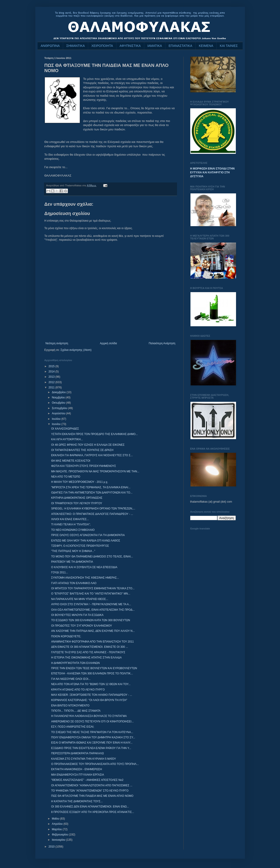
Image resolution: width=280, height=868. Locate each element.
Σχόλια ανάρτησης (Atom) (76, 350)
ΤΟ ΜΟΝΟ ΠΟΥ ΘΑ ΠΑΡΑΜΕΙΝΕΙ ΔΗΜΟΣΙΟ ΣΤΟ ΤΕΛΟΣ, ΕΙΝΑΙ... (92, 557)
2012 (52, 382)
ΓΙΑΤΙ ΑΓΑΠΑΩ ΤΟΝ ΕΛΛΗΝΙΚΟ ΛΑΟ (74, 583)
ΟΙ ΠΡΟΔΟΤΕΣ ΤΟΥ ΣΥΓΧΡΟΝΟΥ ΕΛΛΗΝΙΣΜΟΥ (81, 626)
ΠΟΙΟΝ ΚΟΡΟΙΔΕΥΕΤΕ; (66, 636)
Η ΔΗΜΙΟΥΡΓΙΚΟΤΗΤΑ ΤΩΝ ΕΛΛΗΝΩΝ (75, 663)
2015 (52, 366)
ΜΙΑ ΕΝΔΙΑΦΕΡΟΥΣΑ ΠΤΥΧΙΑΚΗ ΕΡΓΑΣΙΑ (77, 775)
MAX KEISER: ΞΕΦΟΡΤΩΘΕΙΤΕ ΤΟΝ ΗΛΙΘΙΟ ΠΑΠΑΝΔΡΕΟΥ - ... (91, 695)
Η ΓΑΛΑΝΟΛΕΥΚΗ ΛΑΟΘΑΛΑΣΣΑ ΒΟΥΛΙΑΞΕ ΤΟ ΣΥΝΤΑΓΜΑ (89, 716)
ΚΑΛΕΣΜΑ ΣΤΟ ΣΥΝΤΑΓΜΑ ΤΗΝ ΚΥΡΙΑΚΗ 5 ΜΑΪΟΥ (83, 759)
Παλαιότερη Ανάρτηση (162, 343)
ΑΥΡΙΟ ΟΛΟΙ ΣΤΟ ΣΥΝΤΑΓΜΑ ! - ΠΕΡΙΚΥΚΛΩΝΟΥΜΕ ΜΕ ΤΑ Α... (91, 604)
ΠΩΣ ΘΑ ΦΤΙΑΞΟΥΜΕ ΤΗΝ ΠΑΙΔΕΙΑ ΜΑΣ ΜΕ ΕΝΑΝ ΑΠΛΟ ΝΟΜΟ (92, 796)
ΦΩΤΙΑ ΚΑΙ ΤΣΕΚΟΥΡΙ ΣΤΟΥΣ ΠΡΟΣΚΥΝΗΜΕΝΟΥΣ (83, 466)
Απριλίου (58, 824)
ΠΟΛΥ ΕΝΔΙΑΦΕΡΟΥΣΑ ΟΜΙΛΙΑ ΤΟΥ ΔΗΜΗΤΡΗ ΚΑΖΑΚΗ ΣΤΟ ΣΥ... (93, 737)
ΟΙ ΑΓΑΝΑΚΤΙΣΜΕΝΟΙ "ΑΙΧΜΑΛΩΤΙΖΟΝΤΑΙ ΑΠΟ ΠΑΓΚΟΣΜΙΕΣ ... (92, 785)
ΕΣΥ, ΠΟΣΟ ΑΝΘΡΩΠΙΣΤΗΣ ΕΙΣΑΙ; (73, 727)
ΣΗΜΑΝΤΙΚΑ (76, 46)
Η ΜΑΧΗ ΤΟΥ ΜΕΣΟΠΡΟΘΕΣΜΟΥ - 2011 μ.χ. (80, 482)
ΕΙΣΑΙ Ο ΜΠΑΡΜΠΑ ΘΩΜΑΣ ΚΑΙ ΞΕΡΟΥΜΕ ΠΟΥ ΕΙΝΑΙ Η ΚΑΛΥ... (92, 743)
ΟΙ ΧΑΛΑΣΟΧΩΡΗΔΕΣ (65, 429)
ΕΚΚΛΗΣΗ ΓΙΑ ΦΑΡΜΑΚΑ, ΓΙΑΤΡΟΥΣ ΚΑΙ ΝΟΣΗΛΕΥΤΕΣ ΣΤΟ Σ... (92, 455)
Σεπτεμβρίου (60, 408)
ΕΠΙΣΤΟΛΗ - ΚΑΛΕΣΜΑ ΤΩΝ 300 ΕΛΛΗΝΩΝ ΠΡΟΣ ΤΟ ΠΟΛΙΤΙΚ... (92, 673)
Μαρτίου (57, 829)
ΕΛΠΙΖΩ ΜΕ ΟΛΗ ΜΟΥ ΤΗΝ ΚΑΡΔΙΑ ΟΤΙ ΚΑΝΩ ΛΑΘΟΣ (86, 541)
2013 (52, 377)
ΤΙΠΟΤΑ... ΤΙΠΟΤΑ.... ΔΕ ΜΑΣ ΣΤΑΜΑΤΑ (76, 711)
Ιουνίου (57, 424)
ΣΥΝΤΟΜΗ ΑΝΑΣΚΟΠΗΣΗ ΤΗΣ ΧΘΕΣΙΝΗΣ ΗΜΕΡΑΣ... (85, 578)
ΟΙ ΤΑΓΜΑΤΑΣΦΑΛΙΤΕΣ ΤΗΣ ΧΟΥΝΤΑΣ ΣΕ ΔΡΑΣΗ (82, 450)
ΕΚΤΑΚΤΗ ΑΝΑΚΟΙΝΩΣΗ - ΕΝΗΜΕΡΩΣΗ (76, 769)
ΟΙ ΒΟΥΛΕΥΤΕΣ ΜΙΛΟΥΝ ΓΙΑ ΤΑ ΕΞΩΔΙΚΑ (77, 615)
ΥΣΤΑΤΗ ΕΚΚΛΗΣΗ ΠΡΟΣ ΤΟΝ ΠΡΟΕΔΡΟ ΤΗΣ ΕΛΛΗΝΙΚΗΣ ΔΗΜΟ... (94, 434)
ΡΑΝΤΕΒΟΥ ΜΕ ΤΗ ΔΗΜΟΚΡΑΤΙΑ (72, 562)
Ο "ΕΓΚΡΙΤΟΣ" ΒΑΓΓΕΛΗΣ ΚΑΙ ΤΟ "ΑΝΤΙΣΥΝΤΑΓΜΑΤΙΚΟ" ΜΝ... (91, 594)
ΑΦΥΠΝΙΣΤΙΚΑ (130, 46)
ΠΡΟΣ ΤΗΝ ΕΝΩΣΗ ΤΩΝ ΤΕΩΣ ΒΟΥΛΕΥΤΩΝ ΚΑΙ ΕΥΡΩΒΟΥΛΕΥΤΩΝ (94, 668)
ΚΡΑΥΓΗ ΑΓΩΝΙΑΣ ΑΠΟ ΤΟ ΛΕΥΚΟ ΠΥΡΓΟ (78, 690)
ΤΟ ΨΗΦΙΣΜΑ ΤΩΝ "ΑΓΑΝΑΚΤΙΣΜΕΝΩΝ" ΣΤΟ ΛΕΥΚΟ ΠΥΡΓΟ (90, 791)
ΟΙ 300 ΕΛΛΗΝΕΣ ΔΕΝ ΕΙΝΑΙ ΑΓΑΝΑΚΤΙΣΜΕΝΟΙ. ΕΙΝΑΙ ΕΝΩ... (90, 807)
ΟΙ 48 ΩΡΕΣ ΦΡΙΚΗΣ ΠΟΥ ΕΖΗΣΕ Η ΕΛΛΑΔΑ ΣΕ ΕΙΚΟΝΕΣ (88, 445)
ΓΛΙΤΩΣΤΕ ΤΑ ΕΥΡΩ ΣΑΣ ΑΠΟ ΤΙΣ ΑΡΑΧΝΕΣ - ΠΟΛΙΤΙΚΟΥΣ (88, 652)
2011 (52, 387)
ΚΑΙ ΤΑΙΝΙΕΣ (229, 46)
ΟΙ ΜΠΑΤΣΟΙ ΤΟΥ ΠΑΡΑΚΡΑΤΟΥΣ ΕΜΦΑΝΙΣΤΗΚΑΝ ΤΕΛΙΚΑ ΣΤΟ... (93, 588)
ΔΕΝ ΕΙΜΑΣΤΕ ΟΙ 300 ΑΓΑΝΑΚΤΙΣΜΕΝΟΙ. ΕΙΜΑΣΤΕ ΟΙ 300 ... (89, 647)
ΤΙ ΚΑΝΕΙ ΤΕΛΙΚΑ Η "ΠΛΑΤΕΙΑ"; (71, 524)
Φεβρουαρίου (60, 835)
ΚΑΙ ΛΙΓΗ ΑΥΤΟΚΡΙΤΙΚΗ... (67, 439)
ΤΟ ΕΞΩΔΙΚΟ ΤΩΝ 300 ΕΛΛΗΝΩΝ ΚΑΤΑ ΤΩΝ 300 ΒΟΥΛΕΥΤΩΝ (90, 620)
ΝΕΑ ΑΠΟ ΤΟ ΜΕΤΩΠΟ (66, 477)
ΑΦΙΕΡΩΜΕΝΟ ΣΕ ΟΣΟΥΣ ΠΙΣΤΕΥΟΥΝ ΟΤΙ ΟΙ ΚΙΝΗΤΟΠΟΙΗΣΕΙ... (92, 721)
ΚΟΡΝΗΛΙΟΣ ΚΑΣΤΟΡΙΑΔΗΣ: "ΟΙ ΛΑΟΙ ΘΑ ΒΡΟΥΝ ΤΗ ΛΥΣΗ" (89, 700)
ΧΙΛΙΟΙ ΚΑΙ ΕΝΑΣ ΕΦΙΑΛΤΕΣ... (70, 519)
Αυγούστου (59, 413)
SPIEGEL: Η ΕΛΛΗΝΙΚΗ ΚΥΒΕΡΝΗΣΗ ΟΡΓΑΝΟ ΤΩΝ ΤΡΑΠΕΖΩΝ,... (93, 509)
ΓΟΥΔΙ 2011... (59, 572)
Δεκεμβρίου (59, 392)
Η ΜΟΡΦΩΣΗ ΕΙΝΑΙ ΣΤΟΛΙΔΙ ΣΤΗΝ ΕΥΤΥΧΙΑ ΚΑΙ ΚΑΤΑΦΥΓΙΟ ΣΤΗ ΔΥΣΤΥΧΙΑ (212, 172)
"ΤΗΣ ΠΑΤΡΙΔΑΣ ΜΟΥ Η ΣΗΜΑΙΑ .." (73, 551)
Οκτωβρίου (59, 403)
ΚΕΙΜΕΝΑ (206, 46)
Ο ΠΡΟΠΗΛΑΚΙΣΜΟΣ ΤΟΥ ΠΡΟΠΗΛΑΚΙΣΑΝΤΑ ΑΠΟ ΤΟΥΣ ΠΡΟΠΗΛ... (95, 764)
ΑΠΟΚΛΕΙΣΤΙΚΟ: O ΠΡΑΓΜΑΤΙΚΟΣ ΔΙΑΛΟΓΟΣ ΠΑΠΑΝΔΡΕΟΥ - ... (92, 514)
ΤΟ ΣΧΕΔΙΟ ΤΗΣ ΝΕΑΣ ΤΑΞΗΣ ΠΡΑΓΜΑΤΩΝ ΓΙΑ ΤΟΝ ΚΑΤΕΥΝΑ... (92, 732)
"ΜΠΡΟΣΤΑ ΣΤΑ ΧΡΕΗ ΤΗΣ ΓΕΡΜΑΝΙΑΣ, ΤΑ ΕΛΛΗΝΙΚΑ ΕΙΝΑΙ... (91, 487)
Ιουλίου (57, 419)
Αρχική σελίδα (108, 343)
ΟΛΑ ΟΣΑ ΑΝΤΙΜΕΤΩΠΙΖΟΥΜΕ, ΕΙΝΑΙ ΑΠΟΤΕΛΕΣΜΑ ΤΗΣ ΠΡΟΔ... (93, 610)
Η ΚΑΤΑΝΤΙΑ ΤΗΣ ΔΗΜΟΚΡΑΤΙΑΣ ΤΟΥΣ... (77, 801)
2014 (52, 372)
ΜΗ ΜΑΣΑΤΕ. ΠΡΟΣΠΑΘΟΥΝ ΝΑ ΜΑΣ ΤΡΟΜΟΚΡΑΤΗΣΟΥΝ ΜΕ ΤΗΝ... (95, 471)
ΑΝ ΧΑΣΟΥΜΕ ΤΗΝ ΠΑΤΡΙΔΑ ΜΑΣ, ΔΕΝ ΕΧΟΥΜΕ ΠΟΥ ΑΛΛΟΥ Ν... (93, 631)
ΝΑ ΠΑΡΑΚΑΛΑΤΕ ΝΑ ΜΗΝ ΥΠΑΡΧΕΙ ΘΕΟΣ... (80, 599)
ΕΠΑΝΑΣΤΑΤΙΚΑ (180, 46)
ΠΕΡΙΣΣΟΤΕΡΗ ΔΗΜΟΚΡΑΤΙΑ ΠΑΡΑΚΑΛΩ (77, 753)
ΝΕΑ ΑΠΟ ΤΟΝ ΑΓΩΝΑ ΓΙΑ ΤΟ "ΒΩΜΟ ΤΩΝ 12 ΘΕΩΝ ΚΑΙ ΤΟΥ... (91, 684)
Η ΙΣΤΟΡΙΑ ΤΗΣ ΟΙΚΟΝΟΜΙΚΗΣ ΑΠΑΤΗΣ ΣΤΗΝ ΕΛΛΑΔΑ (86, 658)
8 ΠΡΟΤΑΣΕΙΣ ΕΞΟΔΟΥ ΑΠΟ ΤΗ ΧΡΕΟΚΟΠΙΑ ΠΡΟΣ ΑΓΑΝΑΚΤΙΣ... (92, 812)
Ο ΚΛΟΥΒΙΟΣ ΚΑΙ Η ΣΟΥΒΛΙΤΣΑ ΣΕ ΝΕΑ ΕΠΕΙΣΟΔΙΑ (84, 567)
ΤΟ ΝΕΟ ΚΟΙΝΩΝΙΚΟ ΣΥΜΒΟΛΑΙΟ (73, 530)
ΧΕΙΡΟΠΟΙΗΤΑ (102, 46)
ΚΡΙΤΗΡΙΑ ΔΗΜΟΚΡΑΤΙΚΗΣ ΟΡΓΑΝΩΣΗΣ (77, 498)
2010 (52, 847)
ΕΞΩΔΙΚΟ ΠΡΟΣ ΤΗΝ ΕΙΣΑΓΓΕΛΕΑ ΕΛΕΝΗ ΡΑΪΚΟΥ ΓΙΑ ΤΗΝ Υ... (91, 748)
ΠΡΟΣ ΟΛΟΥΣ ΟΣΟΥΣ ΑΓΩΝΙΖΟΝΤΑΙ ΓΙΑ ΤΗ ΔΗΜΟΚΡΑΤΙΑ (88, 535)
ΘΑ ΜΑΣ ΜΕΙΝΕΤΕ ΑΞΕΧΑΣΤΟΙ (71, 461)
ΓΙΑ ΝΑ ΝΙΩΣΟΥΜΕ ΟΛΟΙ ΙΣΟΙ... (71, 679)
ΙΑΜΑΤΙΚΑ (155, 46)
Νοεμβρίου (59, 397)
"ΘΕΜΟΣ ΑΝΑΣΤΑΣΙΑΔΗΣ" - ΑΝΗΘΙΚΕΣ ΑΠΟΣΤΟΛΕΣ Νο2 (87, 780)
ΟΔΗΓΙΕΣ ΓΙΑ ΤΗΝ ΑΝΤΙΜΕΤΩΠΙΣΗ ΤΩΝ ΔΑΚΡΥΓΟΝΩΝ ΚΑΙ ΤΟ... (92, 493)
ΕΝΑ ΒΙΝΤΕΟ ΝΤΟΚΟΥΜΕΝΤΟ (70, 706)
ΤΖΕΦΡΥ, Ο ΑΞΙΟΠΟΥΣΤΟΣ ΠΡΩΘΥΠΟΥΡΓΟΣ (80, 546)
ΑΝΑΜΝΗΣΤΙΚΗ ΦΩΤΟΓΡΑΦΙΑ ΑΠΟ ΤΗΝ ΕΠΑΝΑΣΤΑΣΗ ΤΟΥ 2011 (92, 642)
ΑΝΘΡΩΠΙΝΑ (50, 46)
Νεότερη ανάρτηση (57, 343)
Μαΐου (56, 819)
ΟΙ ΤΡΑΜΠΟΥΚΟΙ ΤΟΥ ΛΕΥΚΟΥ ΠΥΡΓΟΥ (77, 503)
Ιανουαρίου (59, 840)
